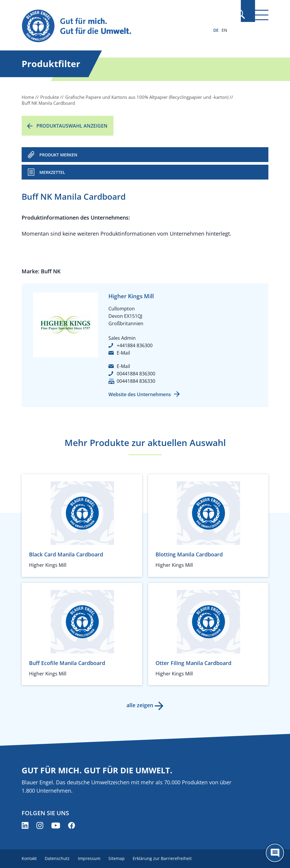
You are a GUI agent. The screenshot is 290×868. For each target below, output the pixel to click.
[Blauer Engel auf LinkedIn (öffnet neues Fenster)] (25, 825)
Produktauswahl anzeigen (72, 126)
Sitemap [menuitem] (121, 858)
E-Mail (123, 353)
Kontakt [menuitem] (29, 858)
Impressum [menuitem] (92, 858)
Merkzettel (52, 172)
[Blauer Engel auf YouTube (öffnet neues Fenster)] (56, 825)
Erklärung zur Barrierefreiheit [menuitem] (168, 858)
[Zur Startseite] (108, 26)
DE (216, 30)
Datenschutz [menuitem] (59, 858)
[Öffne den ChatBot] (275, 853)
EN (224, 30)
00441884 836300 (136, 374)
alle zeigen (139, 705)
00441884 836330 (136, 381)
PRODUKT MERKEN (58, 155)
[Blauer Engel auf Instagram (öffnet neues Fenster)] (40, 825)
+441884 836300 (135, 345)
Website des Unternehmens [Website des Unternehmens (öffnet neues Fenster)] (140, 394)
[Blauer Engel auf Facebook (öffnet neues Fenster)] (72, 825)
